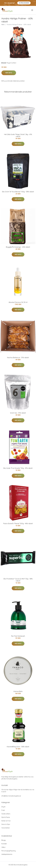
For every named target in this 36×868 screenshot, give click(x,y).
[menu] (32, 10)
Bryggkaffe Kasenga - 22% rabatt (18, 247)
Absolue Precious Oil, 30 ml (18, 302)
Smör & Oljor (6, 824)
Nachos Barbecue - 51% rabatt (18, 358)
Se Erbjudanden (24, 3)
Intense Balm (18, 691)
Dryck (3, 807)
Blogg (4, 840)
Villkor (4, 847)
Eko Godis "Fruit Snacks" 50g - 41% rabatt (18, 468)
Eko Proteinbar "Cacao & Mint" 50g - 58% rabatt (18, 580)
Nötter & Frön (6, 821)
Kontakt (4, 844)
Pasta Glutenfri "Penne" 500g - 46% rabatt (18, 524)
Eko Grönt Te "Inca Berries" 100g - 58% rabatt (18, 192)
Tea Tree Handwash (18, 636)
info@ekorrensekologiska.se (11, 796)
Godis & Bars (6, 814)
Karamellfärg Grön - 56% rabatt (18, 747)
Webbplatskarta (7, 854)
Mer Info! (9, 73)
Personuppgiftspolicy (9, 851)
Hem (3, 24)
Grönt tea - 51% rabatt (18, 413)
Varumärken (6, 828)
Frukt (3, 810)
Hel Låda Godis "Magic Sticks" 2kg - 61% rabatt (18, 135)
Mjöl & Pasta (6, 817)
